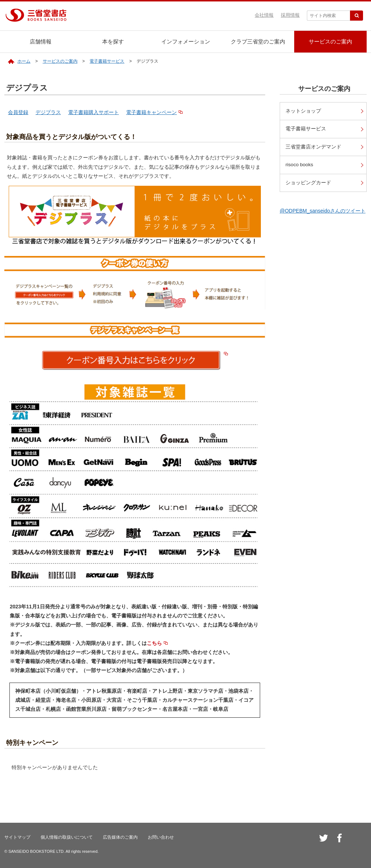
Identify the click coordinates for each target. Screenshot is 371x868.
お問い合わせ (161, 837)
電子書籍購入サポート (93, 112)
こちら (154, 643)
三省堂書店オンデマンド (313, 147)
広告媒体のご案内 (120, 837)
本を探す (113, 41)
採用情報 (290, 15)
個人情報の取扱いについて (67, 837)
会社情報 (264, 15)
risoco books (299, 165)
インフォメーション (186, 41)
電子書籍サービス (107, 61)
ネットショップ (303, 111)
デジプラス (48, 112)
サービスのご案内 (330, 41)
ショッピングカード (308, 183)
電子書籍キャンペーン (151, 112)
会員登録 (18, 112)
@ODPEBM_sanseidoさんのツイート (323, 211)
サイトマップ (17, 837)
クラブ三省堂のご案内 (258, 41)
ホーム (24, 61)
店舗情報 (41, 41)
